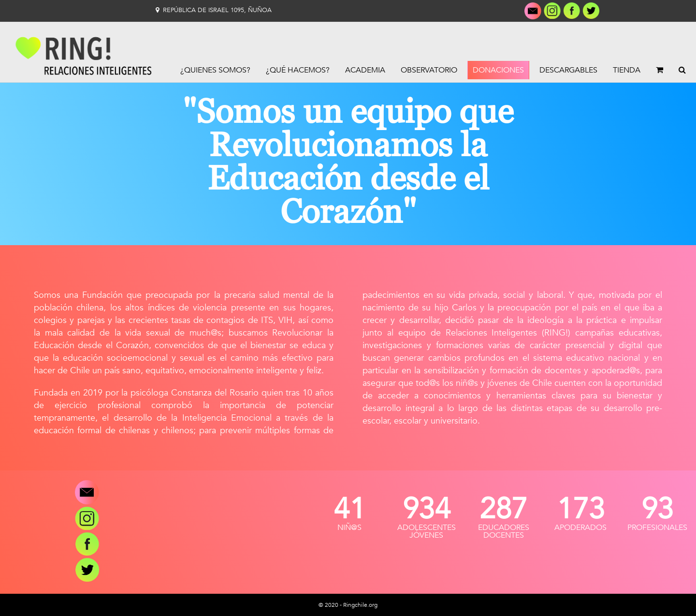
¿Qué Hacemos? (298, 70)
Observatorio (429, 70)
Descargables (568, 70)
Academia (365, 70)
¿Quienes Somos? (215, 70)
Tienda (627, 70)
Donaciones (498, 70)
